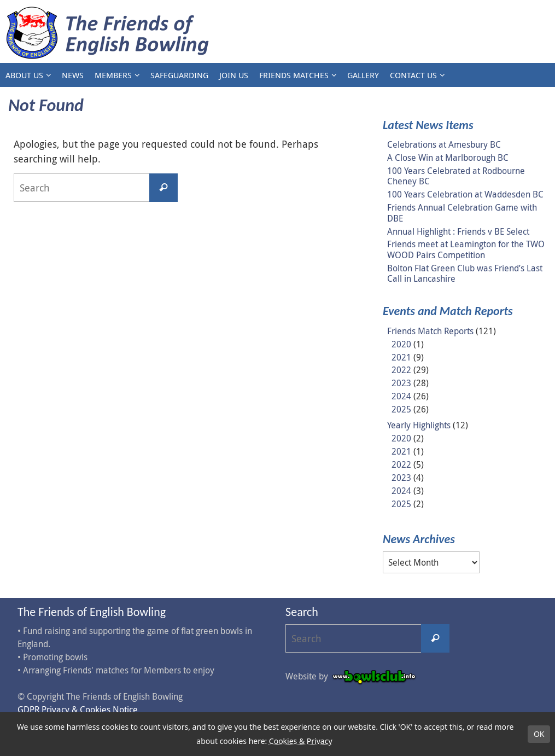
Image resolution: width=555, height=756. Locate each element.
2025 (401, 409)
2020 (401, 344)
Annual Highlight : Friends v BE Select (458, 231)
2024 (401, 396)
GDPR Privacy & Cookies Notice (78, 710)
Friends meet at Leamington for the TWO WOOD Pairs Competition (466, 249)
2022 (401, 370)
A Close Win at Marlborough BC (448, 158)
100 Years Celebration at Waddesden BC (465, 194)
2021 (401, 357)
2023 (401, 383)
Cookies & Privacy (301, 741)
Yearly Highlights (419, 425)
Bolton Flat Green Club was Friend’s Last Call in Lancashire (465, 273)
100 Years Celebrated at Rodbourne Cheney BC (456, 176)
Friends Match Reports (430, 331)
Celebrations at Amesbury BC (444, 144)
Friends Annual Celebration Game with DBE (462, 213)
